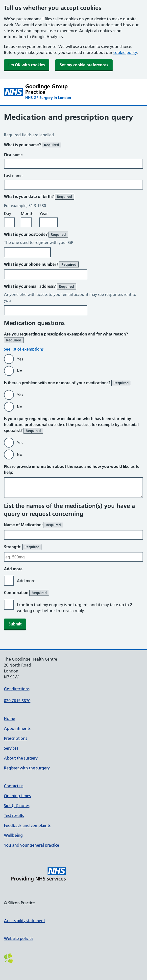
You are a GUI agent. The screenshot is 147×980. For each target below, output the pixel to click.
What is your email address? (40, 287)
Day (8, 214)
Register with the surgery (27, 768)
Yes (20, 359)
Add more (26, 581)
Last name (13, 176)
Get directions (17, 689)
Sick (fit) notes (17, 806)
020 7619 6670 (17, 701)
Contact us (14, 786)
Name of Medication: (34, 525)
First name (13, 155)
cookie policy (125, 52)
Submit (15, 624)
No (20, 371)
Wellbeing (13, 835)
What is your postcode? (36, 235)
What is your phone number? (41, 264)
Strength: (23, 547)
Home (10, 718)
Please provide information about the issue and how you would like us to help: (72, 469)
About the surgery (21, 758)
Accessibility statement (24, 921)
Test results (14, 815)
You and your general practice (32, 845)
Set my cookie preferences (84, 65)
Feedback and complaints (27, 825)
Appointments (17, 728)
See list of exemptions (24, 349)
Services (11, 748)
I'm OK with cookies (27, 65)
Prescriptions (15, 738)
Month (27, 214)
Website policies (19, 938)
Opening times (17, 796)
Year (44, 214)
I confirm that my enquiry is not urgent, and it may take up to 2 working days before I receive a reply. (74, 608)
